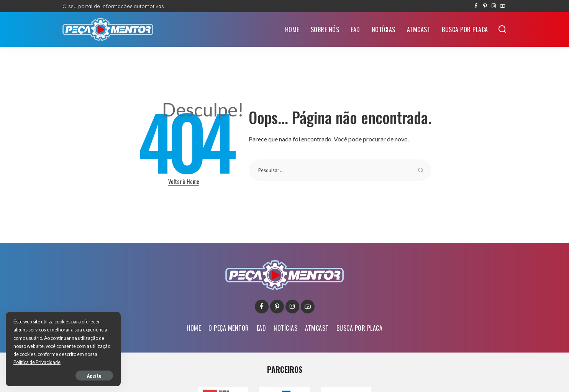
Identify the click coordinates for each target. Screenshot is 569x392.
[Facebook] (476, 6)
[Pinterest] (485, 6)
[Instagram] (494, 6)
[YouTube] (503, 6)
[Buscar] (502, 30)
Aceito (94, 375)
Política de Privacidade (37, 362)
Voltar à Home (184, 181)
